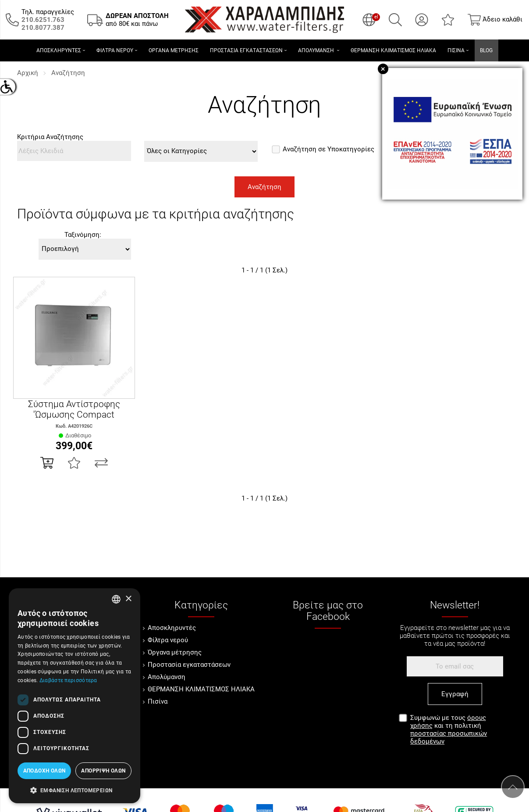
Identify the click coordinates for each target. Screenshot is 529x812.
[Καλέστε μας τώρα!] (43, 20)
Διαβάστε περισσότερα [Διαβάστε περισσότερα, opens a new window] (68, 680)
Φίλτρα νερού (168, 640)
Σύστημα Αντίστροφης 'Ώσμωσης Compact (74, 409)
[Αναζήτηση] (395, 20)
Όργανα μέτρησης (175, 652)
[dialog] (75, 696)
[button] (75, 790)
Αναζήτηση (68, 73)
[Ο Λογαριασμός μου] (422, 20)
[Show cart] (495, 20)
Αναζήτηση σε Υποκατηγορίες (323, 149)
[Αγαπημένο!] (74, 463)
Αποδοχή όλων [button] (44, 771)
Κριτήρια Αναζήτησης (50, 137)
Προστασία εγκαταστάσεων (189, 665)
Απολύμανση (167, 677)
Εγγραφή (455, 694)
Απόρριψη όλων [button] (103, 771)
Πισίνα (158, 701)
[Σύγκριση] (101, 463)
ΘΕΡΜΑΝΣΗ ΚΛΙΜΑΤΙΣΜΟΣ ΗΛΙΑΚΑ (201, 689)
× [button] (128, 599)
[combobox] (116, 599)
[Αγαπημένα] (448, 20)
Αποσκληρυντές (172, 628)
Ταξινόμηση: (83, 235)
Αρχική (28, 73)
